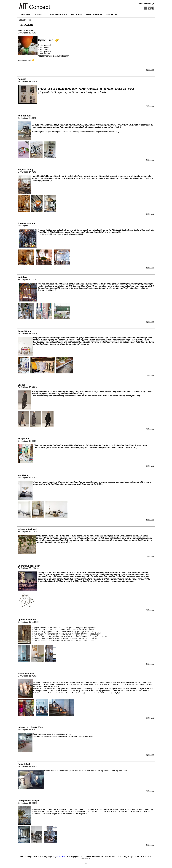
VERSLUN (25, 14)
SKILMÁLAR (112, 14)
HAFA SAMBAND (94, 14)
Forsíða (22, 20)
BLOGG (38, 14)
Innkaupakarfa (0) (146, 4)
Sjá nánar (150, 70)
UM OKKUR (77, 14)
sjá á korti (60, 857)
